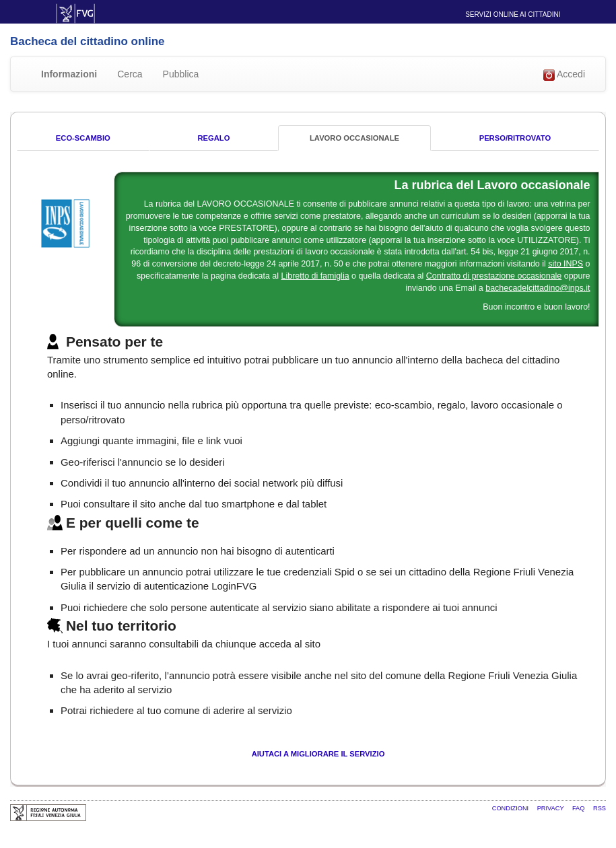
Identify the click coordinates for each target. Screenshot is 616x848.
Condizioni (511, 808)
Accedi (564, 75)
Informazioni (69, 74)
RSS (600, 808)
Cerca (130, 74)
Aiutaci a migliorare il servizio (318, 754)
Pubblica (181, 74)
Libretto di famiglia (315, 276)
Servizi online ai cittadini (513, 14)
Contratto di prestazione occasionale (494, 276)
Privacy (551, 808)
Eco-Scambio (83, 138)
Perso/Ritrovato (515, 138)
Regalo (213, 138)
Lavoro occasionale (354, 138)
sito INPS (566, 264)
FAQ (579, 808)
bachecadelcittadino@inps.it (538, 288)
